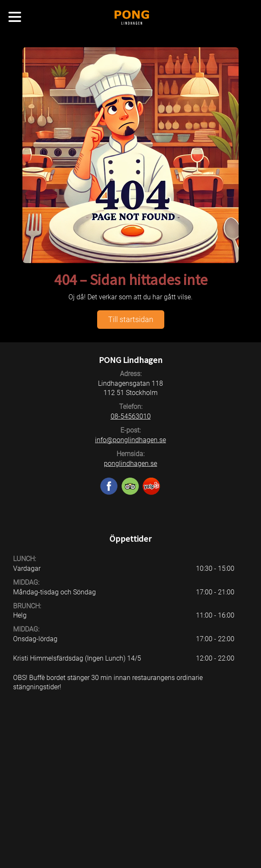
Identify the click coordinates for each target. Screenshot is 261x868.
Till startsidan (131, 319)
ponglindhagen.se (130, 464)
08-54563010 (131, 416)
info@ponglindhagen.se (130, 440)
